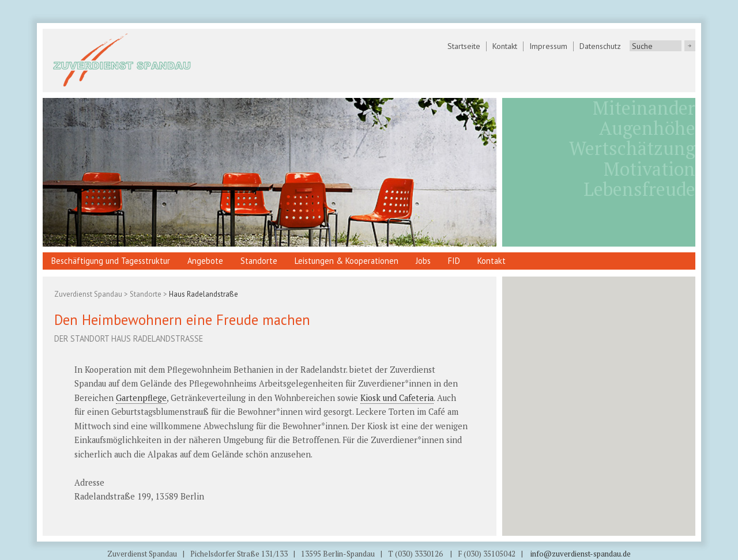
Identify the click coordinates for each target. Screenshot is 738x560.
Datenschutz (600, 46)
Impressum (548, 46)
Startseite (464, 46)
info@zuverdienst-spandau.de (580, 554)
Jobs (423, 261)
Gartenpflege (141, 398)
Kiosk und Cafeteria (397, 398)
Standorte (259, 261)
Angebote (205, 261)
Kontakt (505, 46)
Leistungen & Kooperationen (347, 261)
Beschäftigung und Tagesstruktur (111, 261)
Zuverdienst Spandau (88, 294)
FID (454, 261)
